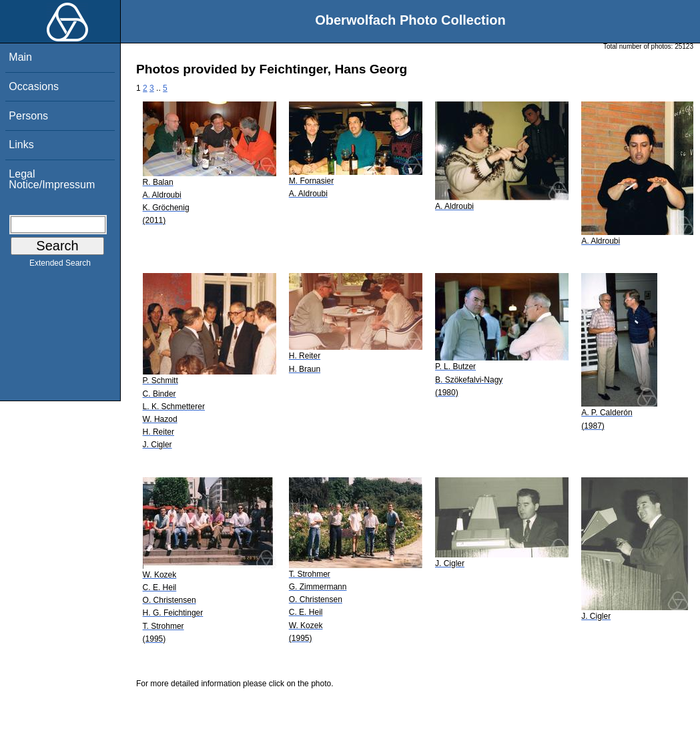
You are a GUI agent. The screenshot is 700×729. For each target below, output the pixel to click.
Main (20, 57)
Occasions (34, 86)
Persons (28, 116)
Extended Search (60, 266)
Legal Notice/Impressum (52, 179)
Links (21, 145)
